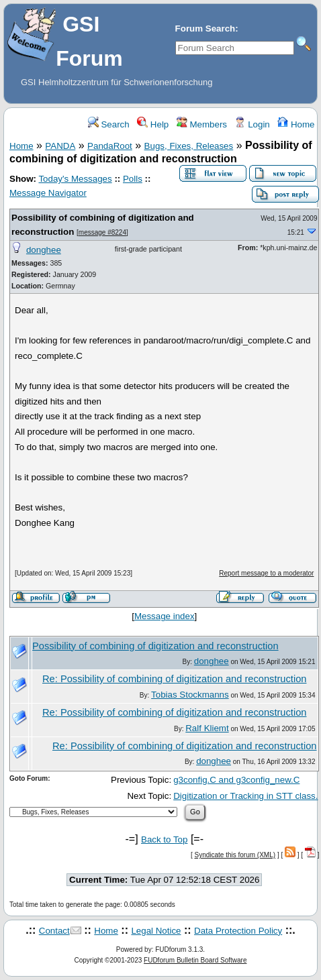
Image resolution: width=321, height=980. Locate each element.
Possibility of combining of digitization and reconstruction (155, 646)
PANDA (60, 146)
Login (252, 124)
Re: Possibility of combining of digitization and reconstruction (174, 679)
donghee (44, 250)
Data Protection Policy (238, 931)
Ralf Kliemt (207, 728)
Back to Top (164, 839)
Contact (54, 931)
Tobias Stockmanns (190, 695)
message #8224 (102, 232)
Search (109, 124)
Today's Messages (75, 179)
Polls (133, 179)
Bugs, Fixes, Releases (189, 146)
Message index (165, 616)
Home (296, 124)
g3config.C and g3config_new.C (236, 780)
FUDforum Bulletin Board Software (195, 960)
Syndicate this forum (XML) (235, 855)
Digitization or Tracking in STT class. (245, 796)
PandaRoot (110, 146)
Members (202, 124)
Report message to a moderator (266, 573)
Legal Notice (156, 931)
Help (153, 124)
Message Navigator (48, 193)
